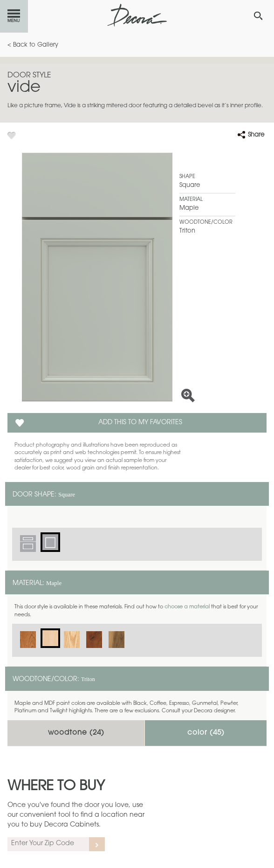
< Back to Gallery (33, 45)
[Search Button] (258, 16)
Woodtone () (76, 733)
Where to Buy (56, 787)
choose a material (187, 607)
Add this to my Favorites (140, 423)
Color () (206, 733)
